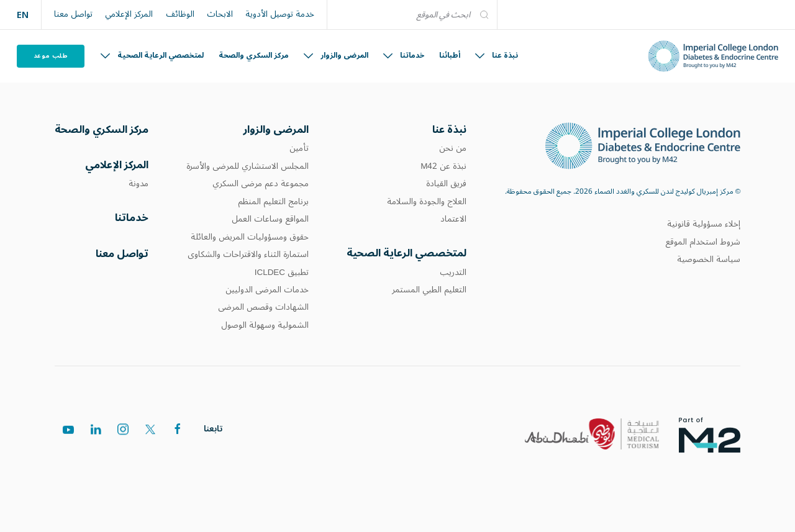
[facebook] (178, 430)
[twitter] (150, 430)
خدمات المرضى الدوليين (267, 290)
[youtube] (68, 431)
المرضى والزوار (336, 56)
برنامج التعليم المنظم (273, 202)
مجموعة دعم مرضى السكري (261, 184)
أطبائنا (450, 56)
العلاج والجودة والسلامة (427, 202)
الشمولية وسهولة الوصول (265, 325)
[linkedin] (96, 431)
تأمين (299, 148)
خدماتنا (404, 56)
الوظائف (180, 14)
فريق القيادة (446, 184)
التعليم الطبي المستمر (429, 290)
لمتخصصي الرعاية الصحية (152, 56)
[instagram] (123, 430)
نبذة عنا (497, 56)
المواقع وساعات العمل (270, 219)
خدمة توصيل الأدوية (280, 14)
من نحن (453, 148)
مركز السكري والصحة (254, 56)
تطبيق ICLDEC (282, 273)
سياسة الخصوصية (709, 259)
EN (23, 14)
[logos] (720, 434)
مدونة (139, 184)
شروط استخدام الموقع (703, 242)
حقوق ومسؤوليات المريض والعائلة (250, 237)
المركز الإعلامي (129, 14)
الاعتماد (453, 219)
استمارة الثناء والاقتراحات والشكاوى (248, 255)
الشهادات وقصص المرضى (263, 307)
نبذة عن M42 (443, 166)
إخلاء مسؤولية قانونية (704, 224)
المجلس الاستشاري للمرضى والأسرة (248, 166)
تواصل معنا (73, 14)
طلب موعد (51, 56)
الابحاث (220, 14)
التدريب (453, 273)
